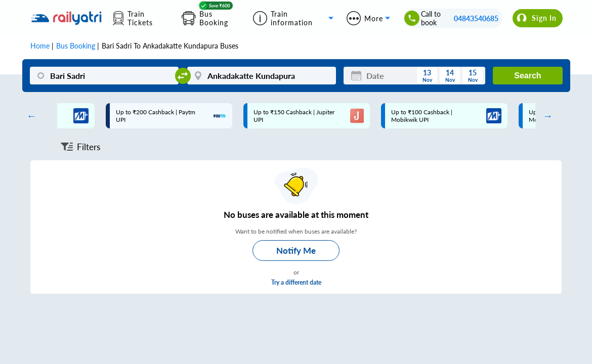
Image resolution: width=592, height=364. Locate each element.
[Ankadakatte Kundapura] (262, 76)
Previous (29, 116)
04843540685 (476, 18)
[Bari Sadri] (104, 76)
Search (527, 76)
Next (545, 116)
